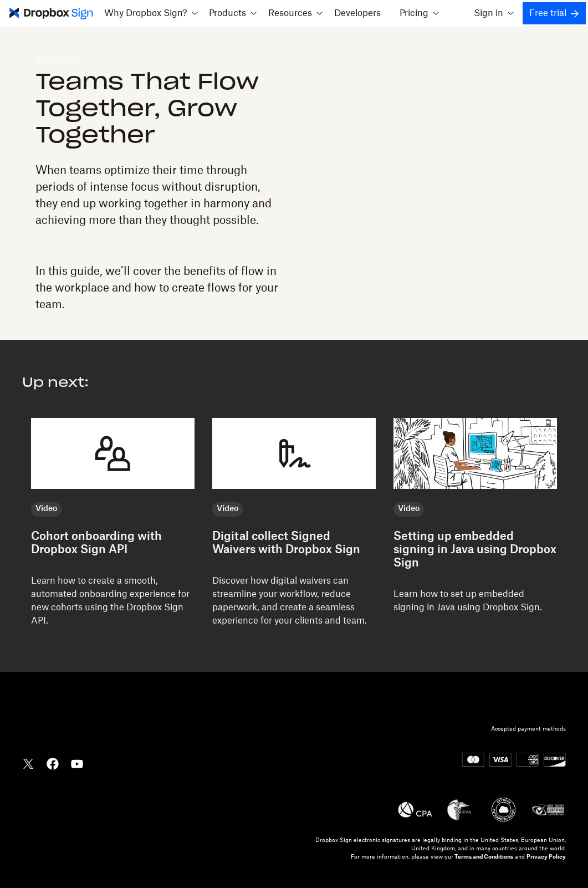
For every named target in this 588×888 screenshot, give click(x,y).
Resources (58, 60)
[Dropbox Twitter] (28, 763)
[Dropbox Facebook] (53, 763)
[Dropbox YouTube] (77, 763)
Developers (357, 13)
